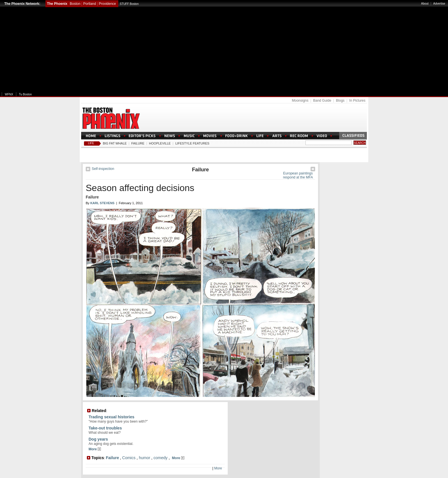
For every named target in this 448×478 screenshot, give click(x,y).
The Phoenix (57, 4)
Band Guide (322, 101)
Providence (107, 4)
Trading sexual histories (111, 417)
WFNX (9, 94)
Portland (90, 4)
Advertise (439, 4)
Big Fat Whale (115, 143)
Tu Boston (25, 94)
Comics (129, 458)
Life (91, 143)
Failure (138, 143)
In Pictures (357, 101)
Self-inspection (103, 169)
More (95, 449)
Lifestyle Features (192, 143)
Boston (75, 4)
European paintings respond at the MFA (298, 175)
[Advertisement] (224, 49)
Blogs (340, 101)
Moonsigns (300, 101)
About (425, 4)
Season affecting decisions (140, 188)
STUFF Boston (129, 4)
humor (145, 458)
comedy (160, 458)
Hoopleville (160, 143)
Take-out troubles (105, 428)
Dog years (98, 439)
